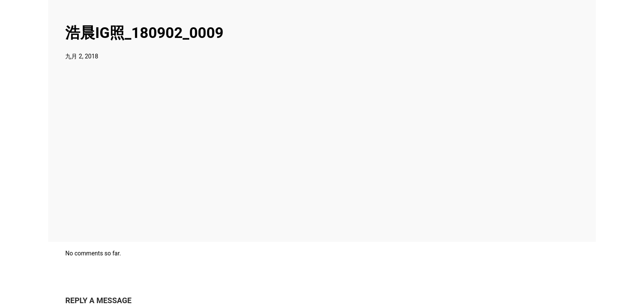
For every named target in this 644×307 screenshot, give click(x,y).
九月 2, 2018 (82, 56)
